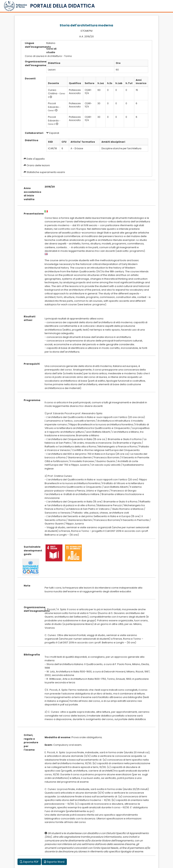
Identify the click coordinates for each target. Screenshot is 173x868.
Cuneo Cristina (53, 92)
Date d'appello (36, 159)
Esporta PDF (29, 862)
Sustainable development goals (31, 550)
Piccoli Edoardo (53, 105)
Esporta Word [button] (54, 862)
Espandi (53, 133)
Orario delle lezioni (38, 165)
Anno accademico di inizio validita (31, 194)
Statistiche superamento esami (46, 172)
